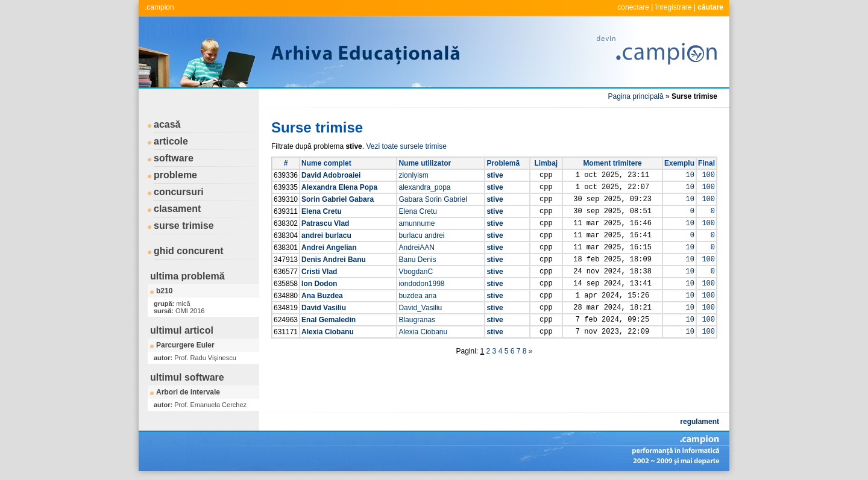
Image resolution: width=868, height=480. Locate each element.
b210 (164, 291)
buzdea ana (417, 296)
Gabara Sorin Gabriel (432, 199)
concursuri (179, 192)
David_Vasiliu (420, 308)
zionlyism (413, 175)
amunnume (417, 223)
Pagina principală (636, 96)
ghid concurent (189, 251)
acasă (167, 124)
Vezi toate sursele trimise (406, 146)
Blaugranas (417, 320)
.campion (159, 7)
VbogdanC (416, 272)
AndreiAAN (416, 248)
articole (171, 141)
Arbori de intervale (188, 392)
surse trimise (184, 226)
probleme (175, 175)
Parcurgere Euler (185, 345)
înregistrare (674, 7)
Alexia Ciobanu (423, 332)
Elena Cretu (417, 211)
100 (708, 175)
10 (690, 175)
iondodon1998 (421, 284)
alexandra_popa (424, 187)
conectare (633, 7)
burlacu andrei (421, 235)
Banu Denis (417, 260)
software (174, 158)
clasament (177, 209)
